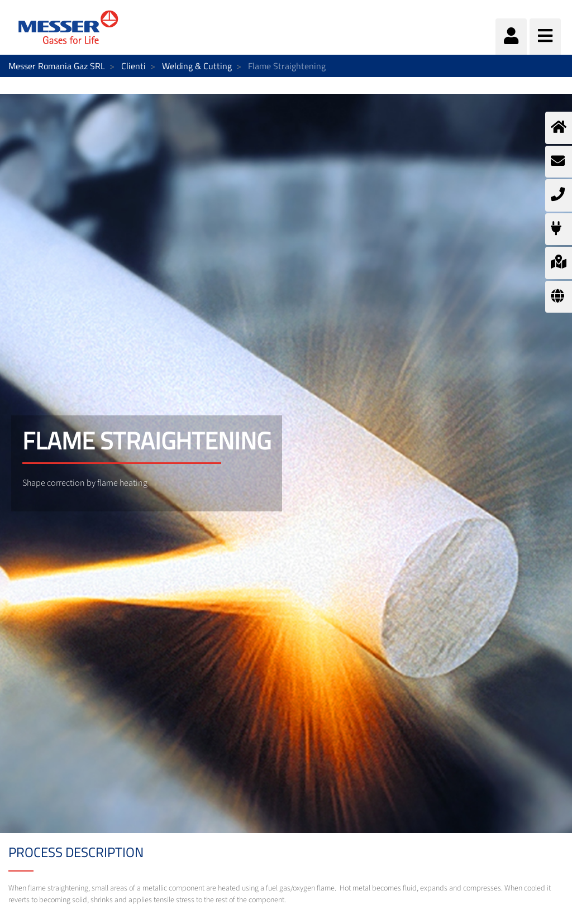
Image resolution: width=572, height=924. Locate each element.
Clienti (134, 66)
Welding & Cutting (197, 66)
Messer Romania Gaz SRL (57, 66)
